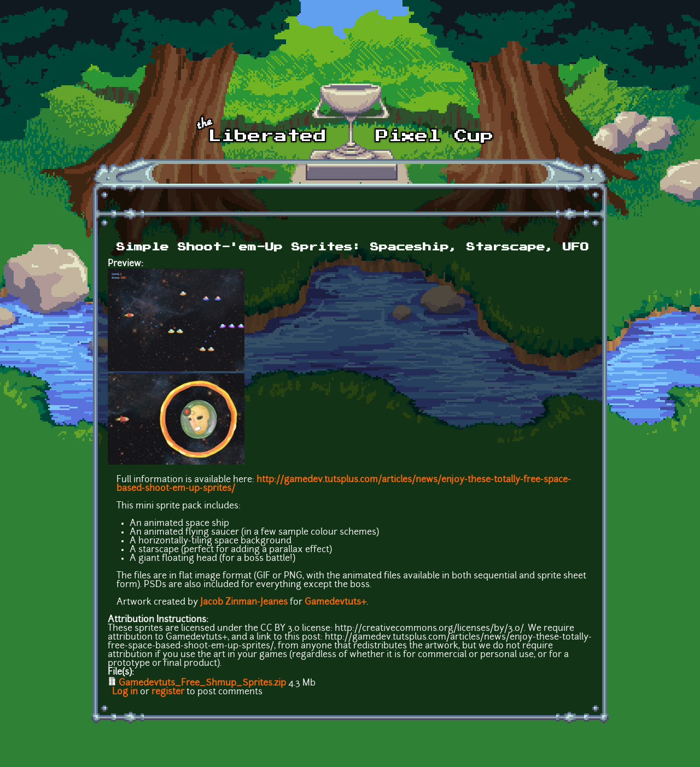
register (168, 692)
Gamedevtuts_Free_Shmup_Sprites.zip (202, 683)
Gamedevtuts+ (336, 602)
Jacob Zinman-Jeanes (244, 602)
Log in (125, 692)
